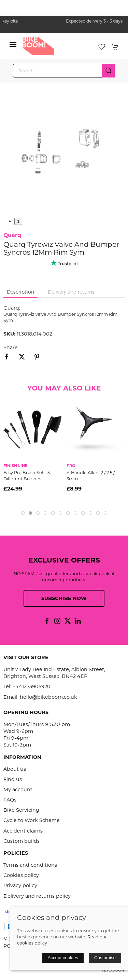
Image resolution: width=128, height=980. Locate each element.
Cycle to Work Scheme (32, 820)
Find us (13, 779)
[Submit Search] (109, 71)
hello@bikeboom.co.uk (48, 697)
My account (18, 790)
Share (11, 347)
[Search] (64, 71)
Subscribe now (64, 598)
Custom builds (22, 841)
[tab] (23, 513)
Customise (105, 958)
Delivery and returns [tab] (71, 292)
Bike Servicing (21, 810)
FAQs (10, 800)
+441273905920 (32, 686)
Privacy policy (20, 885)
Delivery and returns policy (37, 896)
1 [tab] (18, 221)
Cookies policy (21, 875)
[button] (13, 46)
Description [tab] (20, 292)
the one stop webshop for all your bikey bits (64, 21)
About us (15, 769)
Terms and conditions (30, 865)
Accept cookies (63, 958)
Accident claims (23, 831)
